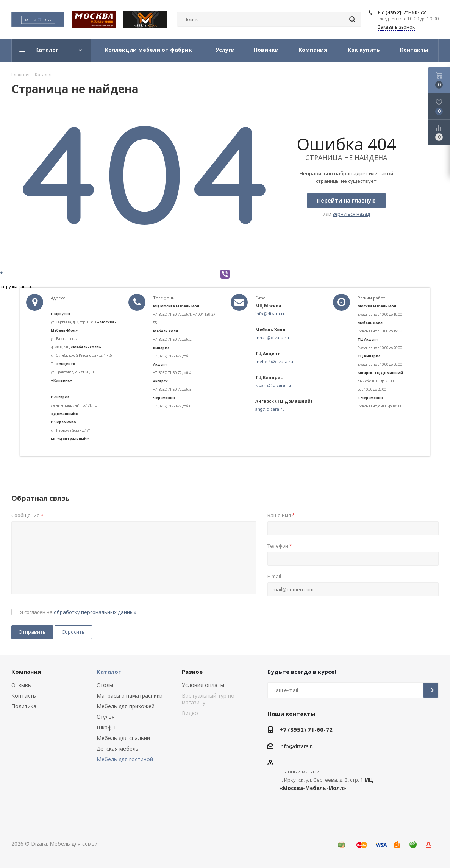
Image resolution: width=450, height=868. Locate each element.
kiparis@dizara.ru (273, 385)
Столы (105, 685)
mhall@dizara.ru (272, 337)
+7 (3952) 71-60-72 (402, 12)
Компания (26, 672)
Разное (192, 672)
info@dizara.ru (270, 314)
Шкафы (106, 727)
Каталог (109, 672)
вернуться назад (351, 214)
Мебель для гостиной (125, 759)
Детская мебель (118, 749)
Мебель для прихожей (126, 706)
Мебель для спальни (123, 738)
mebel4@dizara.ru (274, 361)
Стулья (106, 717)
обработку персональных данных (95, 612)
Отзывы (22, 685)
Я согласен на (78, 612)
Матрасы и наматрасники (130, 696)
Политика (24, 706)
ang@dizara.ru (270, 409)
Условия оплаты (203, 685)
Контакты (24, 696)
